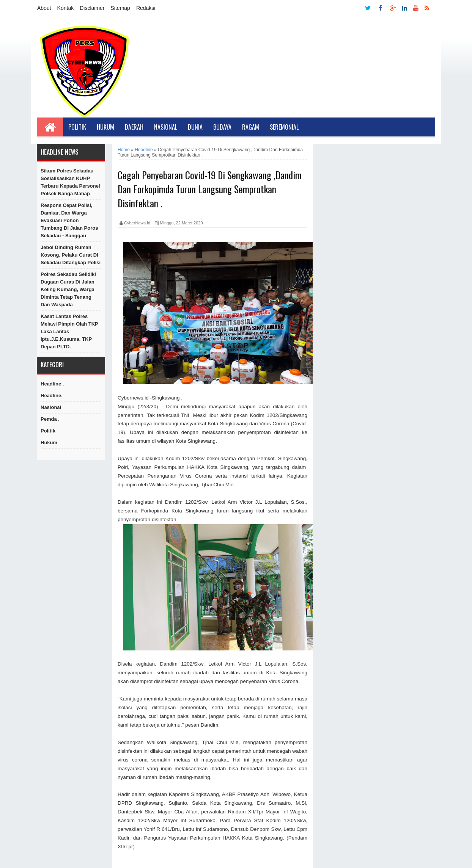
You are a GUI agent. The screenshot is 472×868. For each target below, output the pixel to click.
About (44, 8)
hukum (49, 443)
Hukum (105, 127)
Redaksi (146, 8)
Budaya (222, 127)
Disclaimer (92, 8)
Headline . (52, 384)
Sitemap (120, 8)
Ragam (251, 127)
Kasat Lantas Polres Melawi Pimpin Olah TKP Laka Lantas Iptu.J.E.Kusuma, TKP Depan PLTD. (69, 331)
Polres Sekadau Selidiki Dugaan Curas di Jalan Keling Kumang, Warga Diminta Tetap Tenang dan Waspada (68, 289)
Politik (77, 127)
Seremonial (284, 127)
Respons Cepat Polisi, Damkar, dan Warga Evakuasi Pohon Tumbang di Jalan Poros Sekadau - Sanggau (69, 220)
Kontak (66, 8)
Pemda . (50, 419)
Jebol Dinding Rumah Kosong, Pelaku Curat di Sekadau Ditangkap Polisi (71, 255)
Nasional (166, 127)
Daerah (134, 127)
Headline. (52, 396)
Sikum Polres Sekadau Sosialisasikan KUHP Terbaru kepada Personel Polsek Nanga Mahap (70, 182)
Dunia (195, 127)
